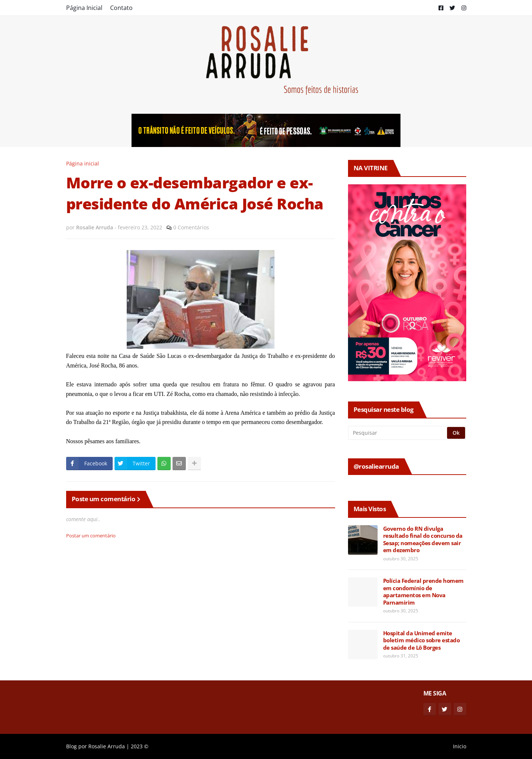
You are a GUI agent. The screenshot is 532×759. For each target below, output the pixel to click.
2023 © (140, 746)
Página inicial (83, 163)
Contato (121, 8)
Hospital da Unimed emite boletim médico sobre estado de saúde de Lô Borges (422, 640)
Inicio (460, 746)
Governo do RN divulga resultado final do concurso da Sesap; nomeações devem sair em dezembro (423, 540)
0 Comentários (191, 227)
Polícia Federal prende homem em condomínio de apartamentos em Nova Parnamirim (423, 592)
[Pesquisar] (398, 433)
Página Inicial (84, 8)
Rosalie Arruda (107, 746)
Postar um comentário (91, 536)
